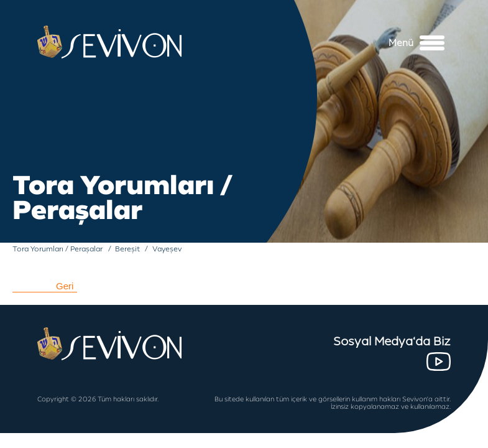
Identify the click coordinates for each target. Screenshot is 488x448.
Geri (65, 286)
